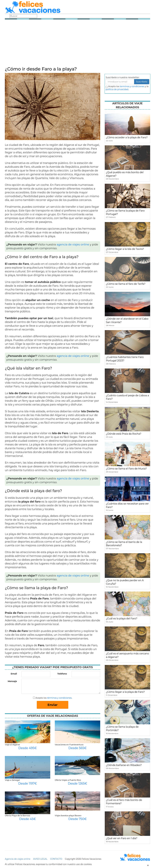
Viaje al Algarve (12, 745)
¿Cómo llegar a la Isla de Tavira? (125, 249)
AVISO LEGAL (40, 859)
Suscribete (142, 82)
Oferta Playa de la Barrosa (17, 815)
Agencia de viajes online (18, 859)
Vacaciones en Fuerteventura (69, 745)
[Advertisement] (77, 44)
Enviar (53, 705)
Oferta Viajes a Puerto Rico (68, 780)
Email (14, 674)
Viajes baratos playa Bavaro (68, 815)
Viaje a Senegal (12, 780)
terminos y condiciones (132, 86)
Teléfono (62, 674)
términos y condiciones (59, 698)
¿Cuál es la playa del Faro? (122, 619)
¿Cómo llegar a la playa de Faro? (125, 692)
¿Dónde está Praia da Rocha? (124, 434)
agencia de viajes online (73, 245)
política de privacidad (117, 89)
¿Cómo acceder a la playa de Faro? (127, 137)
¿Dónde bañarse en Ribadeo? (124, 765)
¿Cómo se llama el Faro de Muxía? (126, 469)
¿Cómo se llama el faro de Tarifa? (126, 284)
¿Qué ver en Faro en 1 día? (122, 838)
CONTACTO (56, 859)
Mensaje (12, 681)
